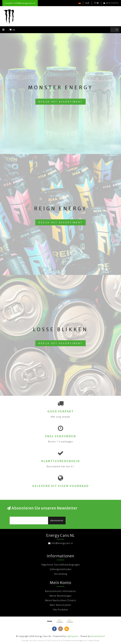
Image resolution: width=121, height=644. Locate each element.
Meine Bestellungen (61, 596)
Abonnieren (57, 520)
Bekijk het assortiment (60, 102)
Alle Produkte (60, 610)
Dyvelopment (98, 636)
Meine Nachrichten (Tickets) (61, 600)
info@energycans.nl (62, 543)
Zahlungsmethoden (60, 569)
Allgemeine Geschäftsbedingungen (61, 565)
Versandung (60, 574)
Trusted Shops (93, 640)
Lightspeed (72, 636)
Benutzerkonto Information (60, 591)
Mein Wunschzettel (60, 605)
